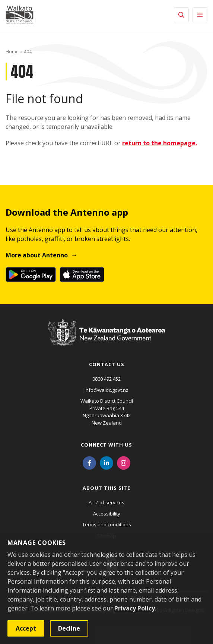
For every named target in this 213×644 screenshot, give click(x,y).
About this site (106, 488)
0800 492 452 (106, 379)
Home (12, 52)
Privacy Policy (135, 608)
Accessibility (107, 514)
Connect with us (106, 445)
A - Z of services (106, 502)
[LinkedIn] (106, 462)
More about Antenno (37, 255)
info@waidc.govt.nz (106, 390)
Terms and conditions (107, 524)
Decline (69, 628)
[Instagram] (124, 462)
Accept (26, 628)
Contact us (107, 364)
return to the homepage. (160, 143)
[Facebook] (89, 462)
